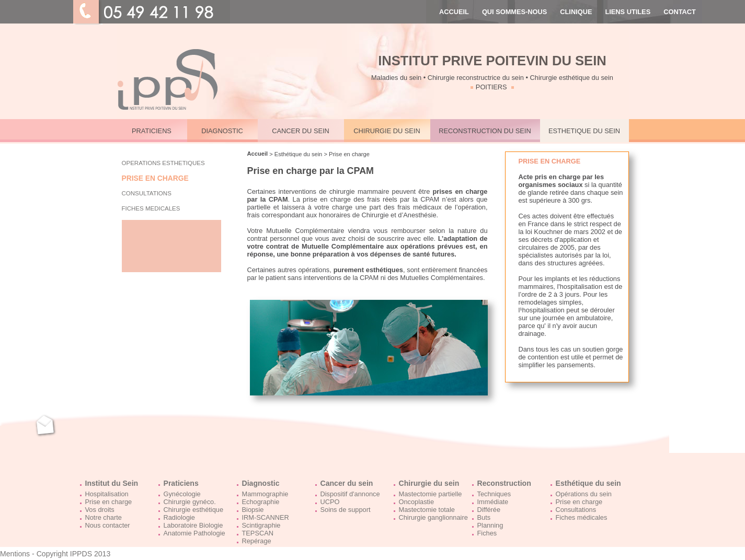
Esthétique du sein (588, 483)
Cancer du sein (347, 483)
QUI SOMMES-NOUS (514, 12)
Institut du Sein (112, 483)
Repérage (257, 541)
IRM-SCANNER (266, 517)
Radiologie (179, 517)
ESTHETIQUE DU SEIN (584, 131)
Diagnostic (261, 483)
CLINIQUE (576, 12)
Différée (489, 510)
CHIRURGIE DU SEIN (387, 131)
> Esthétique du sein (295, 154)
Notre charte (104, 517)
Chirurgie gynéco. (190, 502)
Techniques (494, 494)
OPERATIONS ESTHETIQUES (163, 163)
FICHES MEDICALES (151, 208)
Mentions (15, 554)
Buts (484, 517)
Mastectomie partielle (431, 494)
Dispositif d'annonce (350, 494)
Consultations (576, 510)
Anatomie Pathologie (194, 533)
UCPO (330, 502)
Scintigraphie (261, 525)
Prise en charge (109, 502)
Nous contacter (108, 525)
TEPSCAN (258, 533)
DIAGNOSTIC (222, 131)
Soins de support (346, 510)
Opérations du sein (584, 494)
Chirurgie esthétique (194, 510)
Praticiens (181, 483)
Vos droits (100, 510)
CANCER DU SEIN (301, 131)
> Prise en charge (346, 154)
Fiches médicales (582, 517)
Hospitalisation (107, 494)
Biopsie (253, 510)
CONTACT (680, 12)
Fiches (487, 533)
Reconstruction (504, 483)
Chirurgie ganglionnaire (433, 517)
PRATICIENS (152, 131)
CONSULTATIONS (147, 193)
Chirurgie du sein (429, 483)
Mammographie (265, 494)
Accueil (258, 154)
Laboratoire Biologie (193, 525)
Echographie (261, 502)
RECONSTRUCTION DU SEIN (485, 131)
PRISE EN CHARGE (155, 178)
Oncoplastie (417, 502)
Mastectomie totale (427, 510)
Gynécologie (182, 494)
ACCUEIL (454, 12)
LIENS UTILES (628, 12)
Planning (490, 525)
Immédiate (493, 502)
